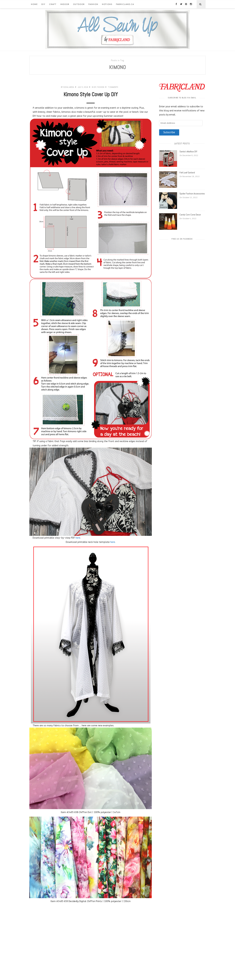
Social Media (69, 87)
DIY (43, 4)
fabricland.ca (125, 4)
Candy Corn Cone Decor (190, 215)
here (78, 538)
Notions (107, 4)
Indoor (65, 4)
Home (34, 4)
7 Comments (113, 87)
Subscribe (169, 132)
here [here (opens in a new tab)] (113, 542)
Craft (53, 4)
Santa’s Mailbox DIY (188, 151)
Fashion (93, 4)
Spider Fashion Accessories (192, 194)
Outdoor (79, 4)
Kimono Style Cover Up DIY (91, 94)
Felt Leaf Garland (187, 173)
